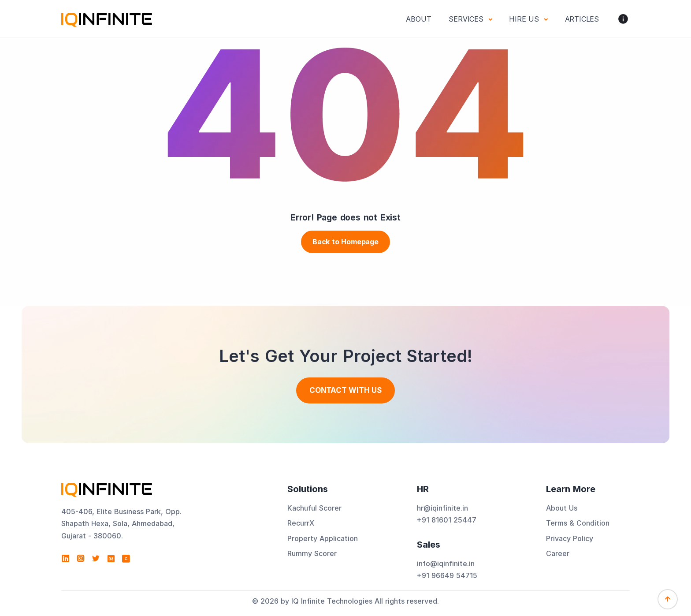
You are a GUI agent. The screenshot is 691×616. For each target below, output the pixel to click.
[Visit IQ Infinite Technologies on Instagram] (81, 559)
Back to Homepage (345, 242)
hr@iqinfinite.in (442, 508)
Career (558, 553)
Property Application (323, 538)
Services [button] (467, 19)
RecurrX (301, 523)
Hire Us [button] (525, 19)
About (418, 19)
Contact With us (345, 390)
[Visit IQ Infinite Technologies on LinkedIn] (66, 559)
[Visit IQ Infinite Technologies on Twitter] (96, 559)
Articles (582, 19)
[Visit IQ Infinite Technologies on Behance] (111, 559)
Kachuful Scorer (314, 508)
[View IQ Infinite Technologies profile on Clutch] (126, 559)
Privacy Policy (570, 538)
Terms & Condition (578, 523)
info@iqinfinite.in (446, 564)
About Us (562, 508)
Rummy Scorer (312, 553)
